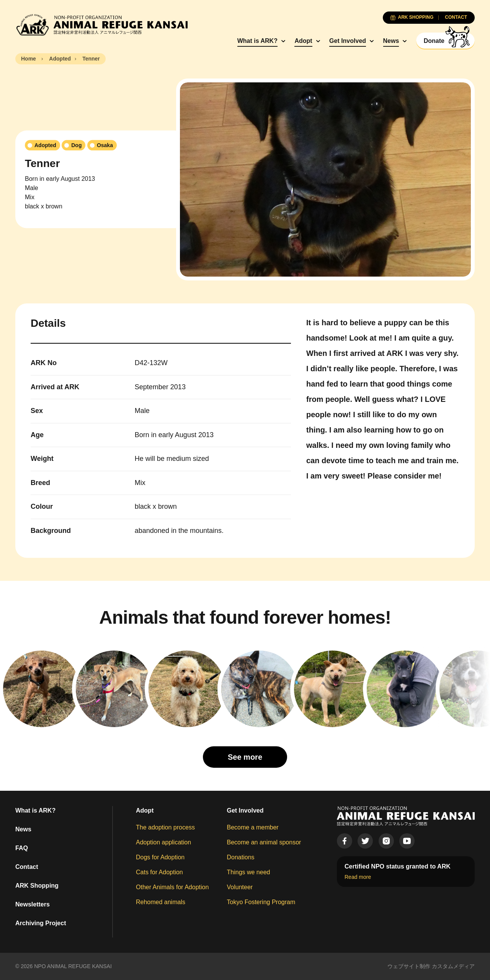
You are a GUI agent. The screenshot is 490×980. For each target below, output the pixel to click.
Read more (358, 877)
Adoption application (163, 842)
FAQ (22, 848)
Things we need (249, 872)
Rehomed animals (161, 902)
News (391, 41)
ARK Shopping (37, 886)
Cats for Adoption (159, 872)
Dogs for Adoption (160, 857)
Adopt (303, 41)
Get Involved (348, 41)
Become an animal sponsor (264, 842)
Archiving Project (41, 923)
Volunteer (240, 887)
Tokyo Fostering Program (261, 902)
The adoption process (165, 827)
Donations (241, 857)
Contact (27, 867)
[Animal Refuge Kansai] (101, 25)
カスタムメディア (453, 966)
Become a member (253, 827)
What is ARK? (257, 41)
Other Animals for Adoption (172, 887)
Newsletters (33, 904)
